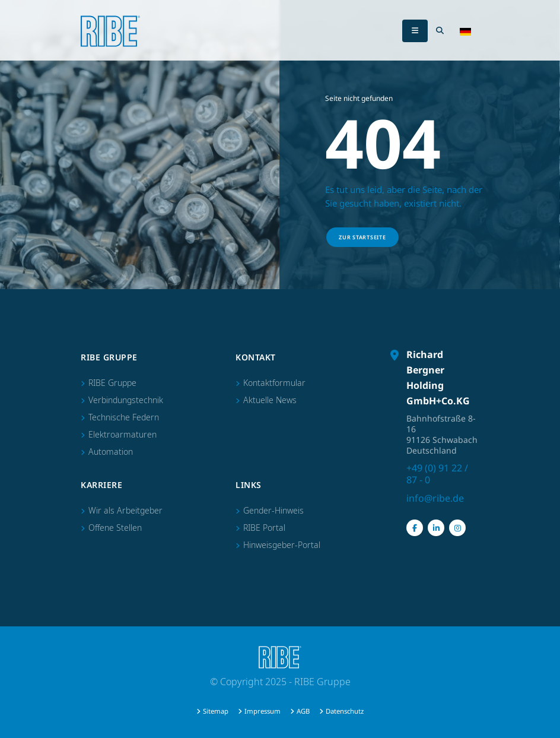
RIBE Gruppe (112, 383)
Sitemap (216, 711)
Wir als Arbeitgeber (125, 510)
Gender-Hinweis (273, 510)
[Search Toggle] (440, 31)
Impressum (262, 711)
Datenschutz (345, 711)
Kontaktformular (274, 383)
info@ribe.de (435, 498)
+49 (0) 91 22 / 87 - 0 (437, 474)
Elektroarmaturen (122, 434)
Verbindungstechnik (126, 400)
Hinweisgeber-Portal (282, 545)
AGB (303, 711)
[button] (465, 31)
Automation (111, 452)
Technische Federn (124, 417)
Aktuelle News (270, 400)
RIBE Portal (264, 528)
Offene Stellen (115, 528)
